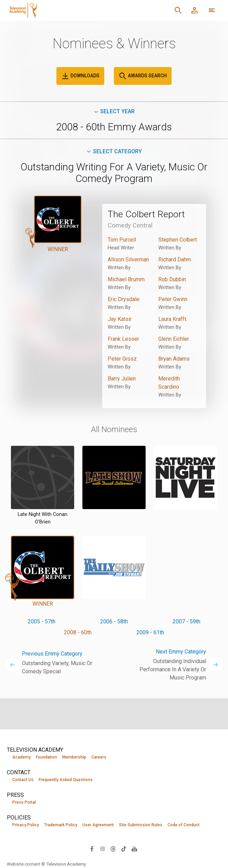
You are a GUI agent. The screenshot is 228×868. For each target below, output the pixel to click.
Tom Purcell (122, 240)
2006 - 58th (114, 621)
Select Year (114, 111)
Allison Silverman (128, 260)
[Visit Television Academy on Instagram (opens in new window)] (103, 848)
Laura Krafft (172, 319)
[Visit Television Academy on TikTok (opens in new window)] (124, 848)
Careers (99, 757)
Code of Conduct (184, 825)
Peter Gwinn (173, 299)
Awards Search (143, 76)
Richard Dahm (175, 260)
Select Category (114, 151)
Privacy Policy (26, 825)
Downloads (80, 76)
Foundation (46, 757)
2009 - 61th (150, 632)
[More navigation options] (212, 10)
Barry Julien (122, 379)
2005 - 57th (42, 621)
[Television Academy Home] (68, 10)
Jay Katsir (120, 319)
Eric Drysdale (124, 299)
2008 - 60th (78, 632)
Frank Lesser (123, 339)
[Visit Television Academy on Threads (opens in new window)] (113, 848)
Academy (22, 757)
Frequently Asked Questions (66, 780)
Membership (74, 757)
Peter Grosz (122, 359)
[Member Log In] (195, 10)
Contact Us (23, 780)
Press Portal (24, 802)
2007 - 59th (186, 621)
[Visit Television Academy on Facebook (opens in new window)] (92, 848)
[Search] (178, 10)
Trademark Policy (61, 825)
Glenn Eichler (174, 339)
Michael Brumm (126, 279)
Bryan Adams (174, 359)
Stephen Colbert (178, 240)
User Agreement (98, 825)
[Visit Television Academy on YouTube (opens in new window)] (134, 848)
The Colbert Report (146, 214)
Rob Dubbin (172, 279)
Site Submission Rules (141, 825)
